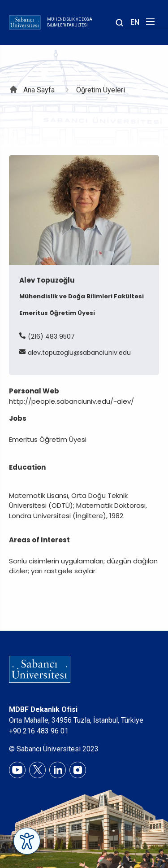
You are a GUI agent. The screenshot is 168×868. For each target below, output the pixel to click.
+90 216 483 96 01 (39, 731)
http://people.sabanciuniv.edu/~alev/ (71, 401)
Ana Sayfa (39, 90)
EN (135, 22)
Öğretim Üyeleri (101, 90)
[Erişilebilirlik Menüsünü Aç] (27, 841)
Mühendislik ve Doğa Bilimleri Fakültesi (70, 22)
